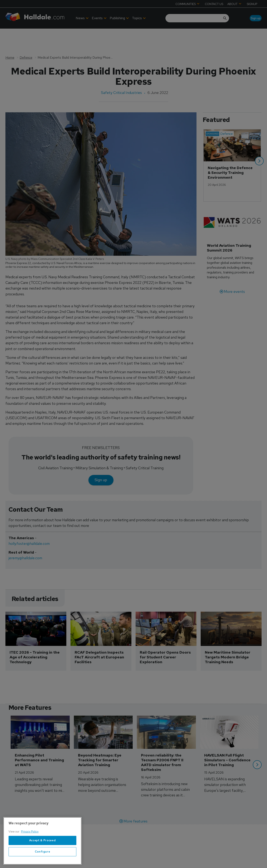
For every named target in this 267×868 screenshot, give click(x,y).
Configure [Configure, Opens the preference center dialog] (43, 858)
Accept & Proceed (43, 847)
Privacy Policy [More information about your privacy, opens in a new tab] (30, 838)
